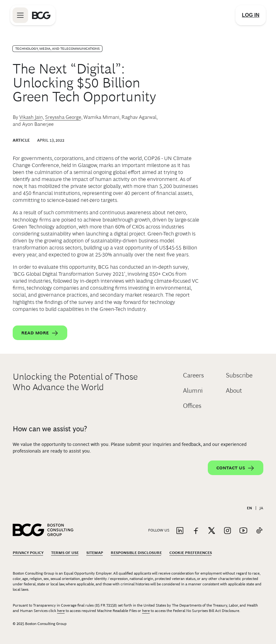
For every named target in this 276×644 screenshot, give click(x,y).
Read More (40, 333)
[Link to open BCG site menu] (20, 15)
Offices (192, 406)
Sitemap (95, 553)
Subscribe (239, 375)
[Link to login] (251, 15)
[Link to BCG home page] (41, 15)
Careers (194, 375)
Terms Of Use (65, 553)
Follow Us (159, 530)
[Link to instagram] (227, 531)
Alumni (193, 390)
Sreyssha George (63, 117)
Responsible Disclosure (136, 553)
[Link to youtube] (243, 531)
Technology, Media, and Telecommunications (57, 48)
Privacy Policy (28, 553)
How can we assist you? (50, 429)
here (61, 611)
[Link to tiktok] (259, 531)
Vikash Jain (31, 117)
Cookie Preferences (191, 553)
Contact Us (236, 468)
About (234, 390)
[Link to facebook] (196, 531)
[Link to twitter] (212, 531)
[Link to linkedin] (180, 531)
